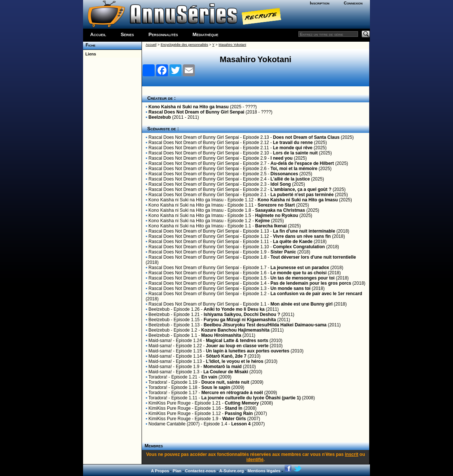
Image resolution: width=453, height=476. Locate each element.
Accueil (98, 34)
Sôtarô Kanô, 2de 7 (226, 356)
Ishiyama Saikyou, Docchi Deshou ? (242, 314)
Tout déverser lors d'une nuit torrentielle (313, 257)
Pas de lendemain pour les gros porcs (311, 283)
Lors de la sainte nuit (295, 153)
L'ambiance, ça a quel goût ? (301, 189)
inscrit (352, 454)
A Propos (160, 471)
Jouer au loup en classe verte (237, 346)
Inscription (320, 3)
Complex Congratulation (299, 247)
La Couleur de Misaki (226, 372)
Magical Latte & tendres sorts (237, 341)
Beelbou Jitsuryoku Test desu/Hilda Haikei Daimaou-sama (265, 325)
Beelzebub (160, 117)
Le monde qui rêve (293, 148)
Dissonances (284, 174)
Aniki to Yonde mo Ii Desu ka (234, 309)
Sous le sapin (216, 387)
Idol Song (281, 184)
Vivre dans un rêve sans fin (302, 236)
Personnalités (163, 34)
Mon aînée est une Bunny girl (302, 304)
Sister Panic (283, 252)
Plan (177, 471)
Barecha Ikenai (271, 226)
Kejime (262, 221)
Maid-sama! (160, 341)
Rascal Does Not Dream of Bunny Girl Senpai (197, 112)
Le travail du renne (293, 143)
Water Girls (234, 419)
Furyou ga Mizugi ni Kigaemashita (240, 320)
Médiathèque (205, 34)
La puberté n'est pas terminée (302, 195)
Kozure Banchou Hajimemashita (235, 330)
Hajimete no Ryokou (277, 215)
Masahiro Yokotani (232, 45)
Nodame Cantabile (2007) (174, 424)
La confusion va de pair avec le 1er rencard (316, 294)
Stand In (233, 408)
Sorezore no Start (276, 205)
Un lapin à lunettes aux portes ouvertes (248, 351)
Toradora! (158, 377)
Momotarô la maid (223, 367)
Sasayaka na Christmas (280, 210)
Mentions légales (264, 471)
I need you (281, 158)
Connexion (353, 3)
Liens (90, 54)
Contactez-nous (201, 471)
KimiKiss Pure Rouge (170, 403)
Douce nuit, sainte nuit (225, 382)
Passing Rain (239, 413)
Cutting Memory (242, 403)
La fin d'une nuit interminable (304, 231)
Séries (127, 34)
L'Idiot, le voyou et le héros (235, 361)
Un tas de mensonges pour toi (302, 278)
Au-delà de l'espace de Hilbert (302, 163)
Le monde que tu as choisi (299, 273)
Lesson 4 (241, 424)
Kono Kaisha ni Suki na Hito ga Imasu (189, 107)
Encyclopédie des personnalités (184, 45)
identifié (255, 460)
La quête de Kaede (293, 242)
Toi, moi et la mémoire (294, 169)
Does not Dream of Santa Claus (306, 137)
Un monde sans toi (290, 288)
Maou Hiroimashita (221, 335)
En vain (209, 377)
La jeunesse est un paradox (300, 268)
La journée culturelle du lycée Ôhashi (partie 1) (251, 398)
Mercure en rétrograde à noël (232, 393)
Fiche (89, 45)
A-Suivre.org (231, 471)
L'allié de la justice (290, 179)
